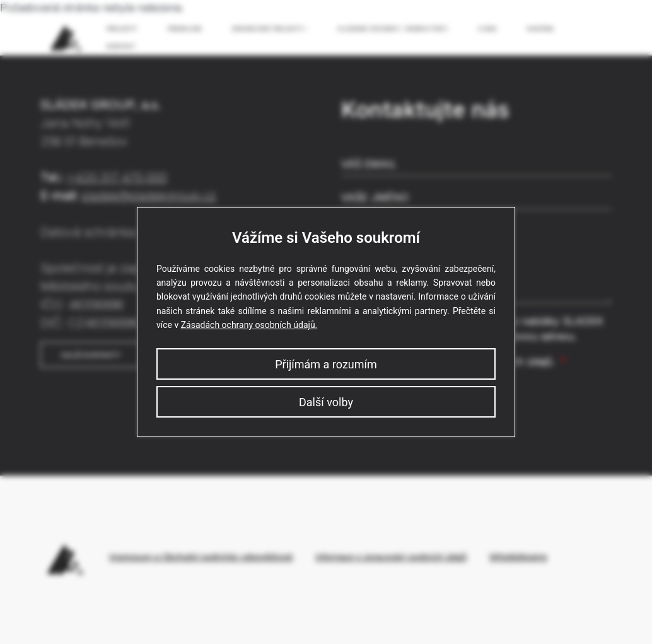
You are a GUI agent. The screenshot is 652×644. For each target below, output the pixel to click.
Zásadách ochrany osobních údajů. (249, 325)
